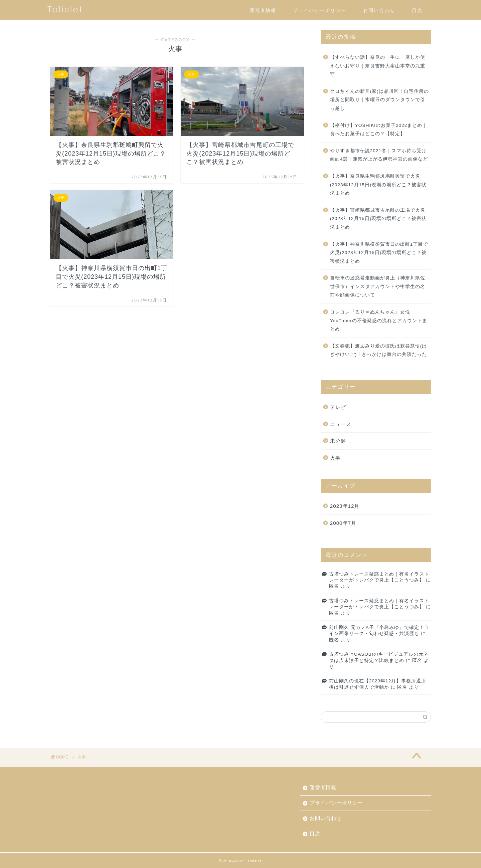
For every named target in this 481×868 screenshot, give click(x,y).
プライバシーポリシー (320, 10)
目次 (417, 10)
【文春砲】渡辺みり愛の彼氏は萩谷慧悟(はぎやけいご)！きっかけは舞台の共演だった (379, 350)
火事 (335, 458)
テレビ (338, 407)
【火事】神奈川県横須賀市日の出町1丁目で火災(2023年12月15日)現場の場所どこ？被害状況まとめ (379, 253)
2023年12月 (345, 506)
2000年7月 (343, 523)
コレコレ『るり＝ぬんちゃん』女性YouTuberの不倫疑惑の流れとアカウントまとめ (379, 320)
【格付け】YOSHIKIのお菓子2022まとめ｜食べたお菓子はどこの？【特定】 (379, 130)
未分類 (338, 441)
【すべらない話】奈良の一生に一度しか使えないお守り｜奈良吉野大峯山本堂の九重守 (378, 66)
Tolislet (65, 9)
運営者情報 (263, 10)
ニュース (341, 424)
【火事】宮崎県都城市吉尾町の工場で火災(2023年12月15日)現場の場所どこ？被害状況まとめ (378, 219)
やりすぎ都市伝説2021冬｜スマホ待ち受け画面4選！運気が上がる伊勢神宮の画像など (379, 155)
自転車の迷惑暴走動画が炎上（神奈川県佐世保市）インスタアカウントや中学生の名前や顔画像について (378, 286)
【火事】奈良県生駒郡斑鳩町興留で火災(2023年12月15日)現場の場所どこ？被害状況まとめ (378, 185)
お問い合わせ (379, 10)
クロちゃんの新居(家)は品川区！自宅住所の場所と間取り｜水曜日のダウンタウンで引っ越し (379, 100)
